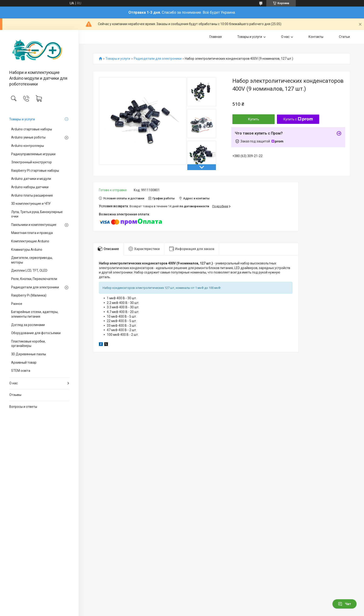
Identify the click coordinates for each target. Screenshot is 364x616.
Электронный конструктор (31, 162)
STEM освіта (21, 371)
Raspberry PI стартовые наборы (35, 171)
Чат (344, 604)
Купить (254, 119)
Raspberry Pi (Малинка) (29, 295)
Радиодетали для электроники (35, 287)
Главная (216, 37)
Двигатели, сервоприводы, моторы (32, 260)
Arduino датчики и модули (31, 179)
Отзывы (15, 395)
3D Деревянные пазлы (29, 354)
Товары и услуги (22, 119)
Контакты (316, 37)
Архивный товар (24, 362)
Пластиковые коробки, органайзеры (28, 344)
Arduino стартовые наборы (32, 129)
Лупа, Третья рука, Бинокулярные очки (37, 214)
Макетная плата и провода (32, 233)
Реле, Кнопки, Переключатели (34, 279)
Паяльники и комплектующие (34, 225)
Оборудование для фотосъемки (36, 333)
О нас (13, 383)
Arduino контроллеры (28, 146)
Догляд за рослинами (28, 325)
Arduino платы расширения (32, 195)
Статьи (344, 37)
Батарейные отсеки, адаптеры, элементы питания (35, 314)
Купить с (298, 119)
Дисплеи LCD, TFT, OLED (29, 270)
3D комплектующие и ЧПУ (31, 204)
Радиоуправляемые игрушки (33, 154)
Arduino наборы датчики (30, 187)
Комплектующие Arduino (30, 241)
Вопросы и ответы (23, 407)
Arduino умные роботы (28, 137)
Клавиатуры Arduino (27, 250)
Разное (17, 304)
